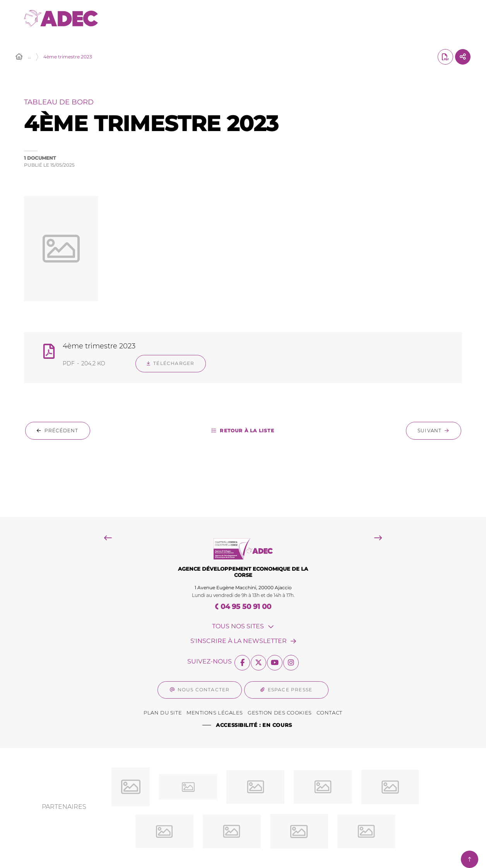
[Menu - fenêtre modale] (449, 18)
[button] (61, 249)
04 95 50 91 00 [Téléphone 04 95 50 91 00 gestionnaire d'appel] (246, 607)
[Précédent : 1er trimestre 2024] (58, 431)
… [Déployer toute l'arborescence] (29, 57)
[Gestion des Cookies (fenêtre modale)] (280, 713)
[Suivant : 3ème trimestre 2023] (434, 431)
